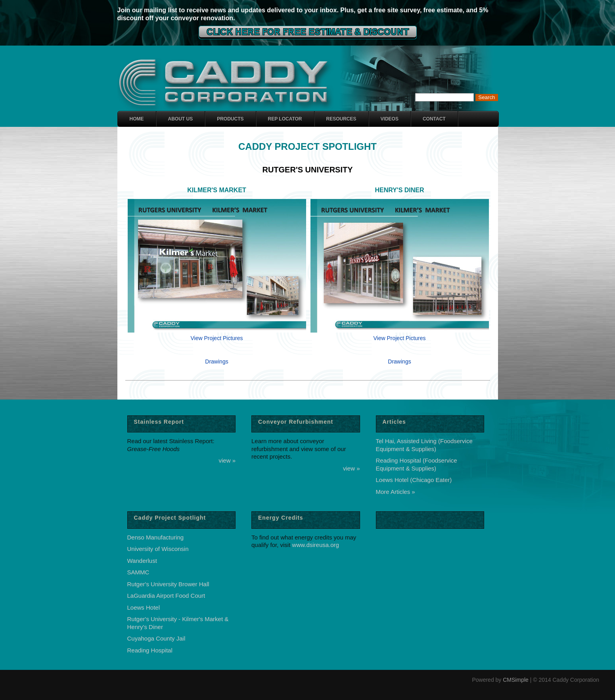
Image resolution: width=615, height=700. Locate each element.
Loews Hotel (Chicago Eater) (414, 480)
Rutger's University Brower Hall (168, 584)
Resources (341, 119)
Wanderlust (142, 561)
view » (227, 460)
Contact (434, 119)
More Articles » (396, 492)
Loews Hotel (144, 607)
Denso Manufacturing (156, 537)
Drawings (216, 361)
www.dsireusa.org (316, 545)
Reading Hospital (150, 650)
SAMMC (138, 572)
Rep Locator (285, 119)
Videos (390, 119)
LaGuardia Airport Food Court (166, 596)
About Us (181, 119)
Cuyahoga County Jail (156, 638)
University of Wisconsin (158, 549)
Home (137, 119)
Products (230, 119)
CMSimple (516, 680)
